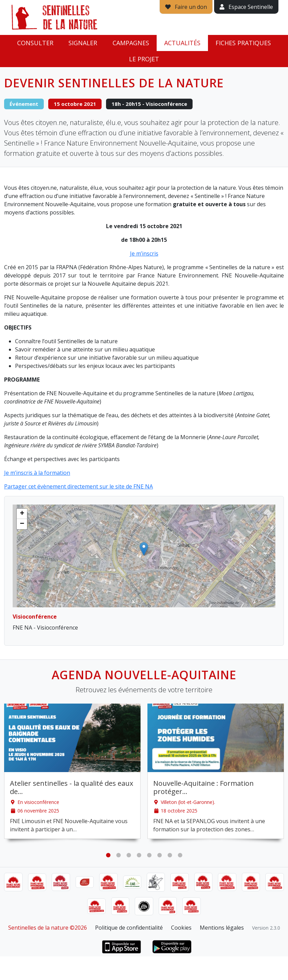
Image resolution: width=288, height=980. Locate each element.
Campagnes (131, 43)
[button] (144, 549)
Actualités (182, 43)
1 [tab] (108, 855)
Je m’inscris (144, 253)
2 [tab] (118, 855)
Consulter (35, 43)
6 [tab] (159, 855)
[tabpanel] (72, 771)
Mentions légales (222, 928)
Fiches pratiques (243, 43)
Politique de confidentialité (129, 928)
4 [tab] (139, 855)
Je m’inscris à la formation (37, 473)
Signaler (83, 43)
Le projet (144, 59)
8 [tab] (180, 855)
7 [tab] (170, 855)
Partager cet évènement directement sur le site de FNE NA (78, 486)
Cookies (181, 928)
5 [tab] (149, 855)
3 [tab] (129, 855)
